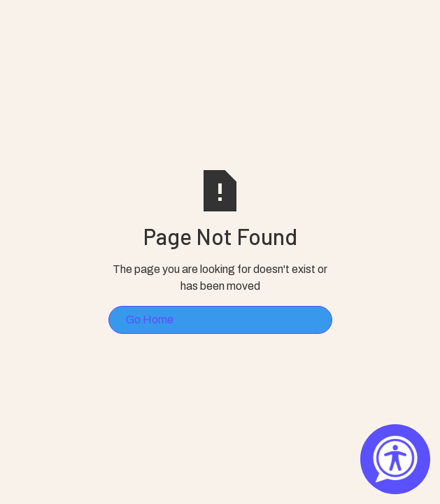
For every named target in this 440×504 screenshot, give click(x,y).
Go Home (150, 320)
